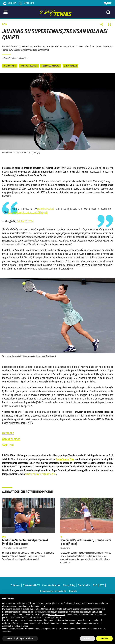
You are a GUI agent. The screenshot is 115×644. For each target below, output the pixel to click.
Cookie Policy (84, 585)
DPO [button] (95, 585)
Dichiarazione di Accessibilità (53, 591)
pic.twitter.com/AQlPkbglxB (35, 212)
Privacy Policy (69, 585)
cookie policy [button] (39, 606)
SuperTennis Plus (65, 459)
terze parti (47, 609)
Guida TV (10, 3)
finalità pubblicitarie (57, 615)
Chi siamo (15, 585)
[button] (111, 599)
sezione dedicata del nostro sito (40, 474)
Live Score (26, 3)
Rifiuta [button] (87, 638)
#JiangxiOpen (15, 212)
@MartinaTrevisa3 (45, 209)
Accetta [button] (104, 638)
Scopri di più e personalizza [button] (20, 638)
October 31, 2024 (25, 221)
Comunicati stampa (51, 585)
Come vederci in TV (31, 585)
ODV (102, 585)
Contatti (73, 591)
